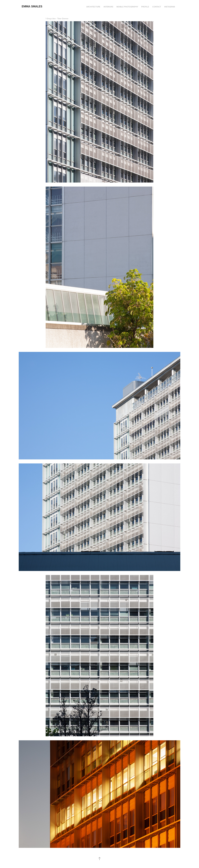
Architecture (93, 7)
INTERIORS (108, 7)
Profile (145, 7)
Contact (157, 7)
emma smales (32, 6)
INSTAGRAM (170, 7)
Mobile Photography (127, 7)
